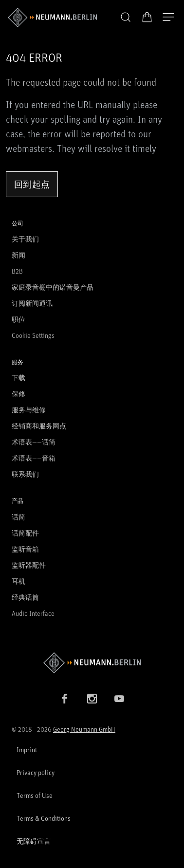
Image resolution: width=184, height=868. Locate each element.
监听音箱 (25, 549)
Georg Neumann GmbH (84, 729)
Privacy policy (36, 772)
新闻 (18, 255)
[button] (126, 18)
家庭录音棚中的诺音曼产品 (53, 287)
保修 (18, 394)
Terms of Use (35, 795)
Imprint (27, 749)
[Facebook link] (65, 699)
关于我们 (25, 239)
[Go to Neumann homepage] (92, 663)
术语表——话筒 (34, 442)
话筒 (18, 517)
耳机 (18, 581)
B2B (17, 271)
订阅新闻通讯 (32, 303)
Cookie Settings (33, 335)
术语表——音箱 (34, 458)
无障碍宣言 (34, 841)
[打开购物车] (147, 17)
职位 (18, 319)
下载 (18, 378)
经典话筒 (25, 597)
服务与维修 (29, 410)
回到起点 (32, 184)
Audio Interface (33, 613)
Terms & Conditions (44, 818)
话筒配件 (25, 533)
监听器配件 (29, 565)
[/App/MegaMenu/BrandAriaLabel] (52, 18)
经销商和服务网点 (39, 426)
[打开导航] (168, 18)
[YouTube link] (119, 699)
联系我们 (25, 474)
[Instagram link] (92, 699)
